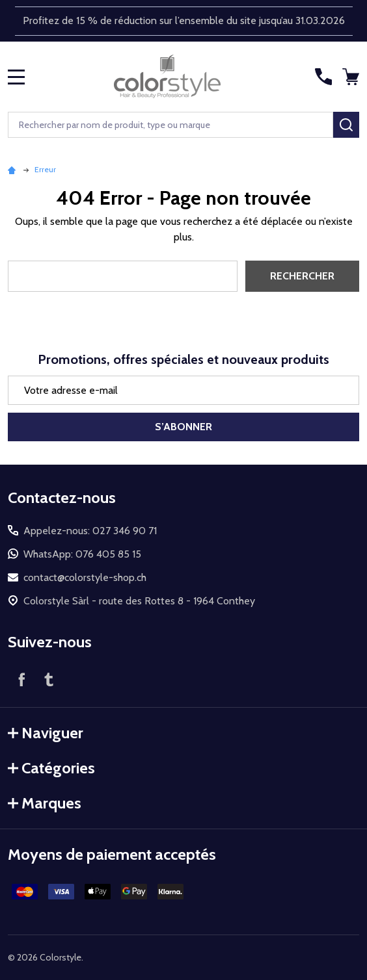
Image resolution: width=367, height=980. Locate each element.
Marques (45, 803)
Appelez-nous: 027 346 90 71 (90, 531)
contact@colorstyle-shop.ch (85, 577)
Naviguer (46, 733)
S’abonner (183, 427)
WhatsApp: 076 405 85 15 (82, 554)
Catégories (51, 768)
